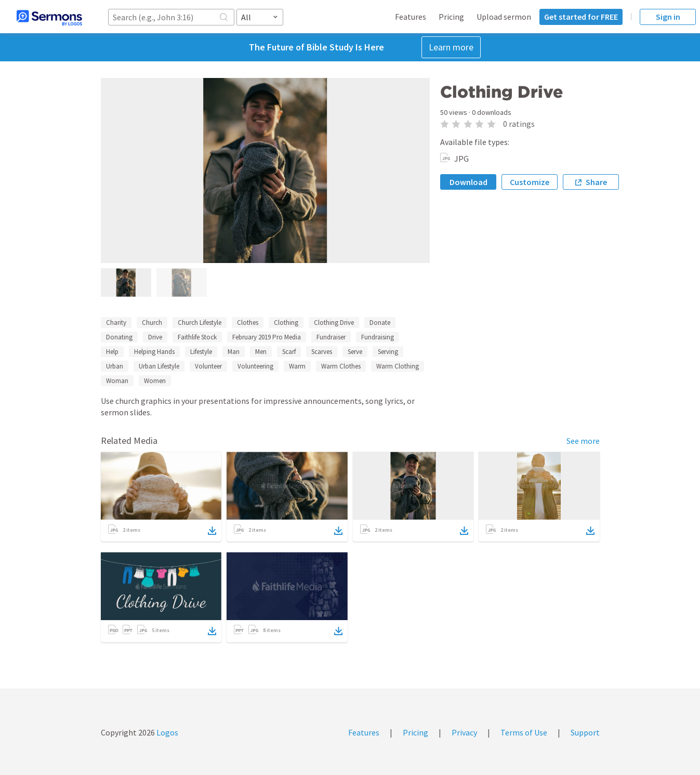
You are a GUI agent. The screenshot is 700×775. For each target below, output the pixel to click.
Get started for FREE (581, 17)
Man (234, 352)
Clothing (286, 323)
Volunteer (208, 366)
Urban (115, 366)
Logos (167, 732)
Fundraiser (331, 337)
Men (261, 352)
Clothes (248, 323)
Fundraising (378, 337)
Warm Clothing (398, 366)
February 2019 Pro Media (267, 337)
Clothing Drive (334, 323)
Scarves (322, 352)
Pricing (451, 17)
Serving (388, 352)
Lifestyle (201, 352)
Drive (155, 337)
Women (155, 381)
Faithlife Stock (197, 337)
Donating (119, 337)
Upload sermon (504, 17)
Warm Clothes (341, 366)
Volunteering (255, 366)
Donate (380, 323)
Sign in (668, 17)
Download (468, 182)
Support (585, 732)
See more (583, 441)
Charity (116, 323)
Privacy (464, 732)
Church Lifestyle (200, 323)
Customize (530, 182)
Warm (297, 366)
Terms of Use (524, 732)
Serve (355, 352)
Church (152, 323)
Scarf (289, 352)
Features (411, 17)
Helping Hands (154, 352)
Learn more (451, 47)
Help (112, 352)
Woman (117, 381)
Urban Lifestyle (159, 366)
